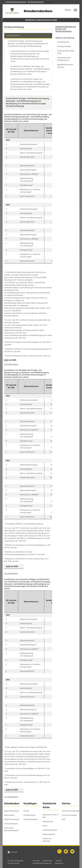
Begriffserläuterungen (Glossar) (65, 66)
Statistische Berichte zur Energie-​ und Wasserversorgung (66, 29)
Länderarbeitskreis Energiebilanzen (64, 59)
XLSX (6, 360)
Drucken (13, 852)
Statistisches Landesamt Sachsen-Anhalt (41, 20)
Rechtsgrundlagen (64, 46)
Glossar (26, 811)
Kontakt (59, 861)
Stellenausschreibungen (71, 811)
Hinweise (36, 861)
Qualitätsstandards (31, 819)
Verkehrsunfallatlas (50, 830)
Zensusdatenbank (11, 824)
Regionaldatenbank (11, 811)
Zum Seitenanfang (11, 364)
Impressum (59, 863)
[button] (16, 2)
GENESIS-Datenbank (12, 819)
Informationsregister (69, 815)
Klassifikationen (29, 815)
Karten (45, 826)
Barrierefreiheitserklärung (42, 863)
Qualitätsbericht (63, 42)
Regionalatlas (9, 815)
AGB (63, 819)
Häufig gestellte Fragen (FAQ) (66, 52)
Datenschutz (48, 861)
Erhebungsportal (49, 834)
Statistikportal (48, 822)
